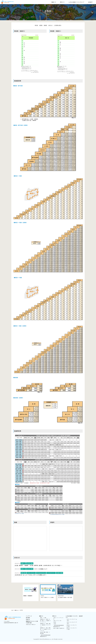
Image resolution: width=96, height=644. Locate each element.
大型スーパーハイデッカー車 (59, 621)
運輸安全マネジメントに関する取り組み (32, 624)
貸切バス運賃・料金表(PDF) (59, 631)
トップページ (29, 618)
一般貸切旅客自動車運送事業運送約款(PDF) (59, 628)
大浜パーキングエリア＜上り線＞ (72, 622)
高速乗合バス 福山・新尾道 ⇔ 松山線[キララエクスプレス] (45, 632)
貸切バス (54, 618)
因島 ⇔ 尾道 (43, 620)
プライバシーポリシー (31, 627)
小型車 (55, 626)
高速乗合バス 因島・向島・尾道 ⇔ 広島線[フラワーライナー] (45, 623)
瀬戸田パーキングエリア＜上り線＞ (72, 628)
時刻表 (36, 25)
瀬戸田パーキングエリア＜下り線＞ (72, 631)
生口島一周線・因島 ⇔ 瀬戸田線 (45, 635)
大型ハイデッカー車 (57, 623)
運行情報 (28, 620)
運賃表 (40, 25)
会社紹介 (81, 618)
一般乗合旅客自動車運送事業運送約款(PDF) (45, 638)
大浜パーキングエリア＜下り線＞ (72, 625)
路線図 (45, 25)
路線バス (41, 618)
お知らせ (50, 25)
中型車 (55, 624)
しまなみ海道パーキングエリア (72, 619)
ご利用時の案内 (58, 25)
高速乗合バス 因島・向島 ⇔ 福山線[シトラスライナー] (46, 627)
